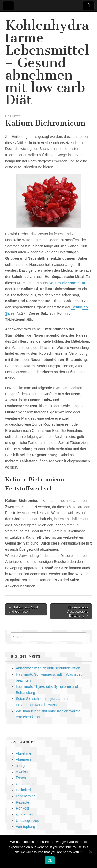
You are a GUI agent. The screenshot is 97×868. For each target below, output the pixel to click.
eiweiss (22, 772)
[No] (91, 852)
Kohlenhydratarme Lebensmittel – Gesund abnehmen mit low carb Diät (47, 63)
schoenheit (25, 814)
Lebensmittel (26, 796)
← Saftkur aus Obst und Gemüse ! (23, 609)
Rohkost (22, 808)
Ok (50, 860)
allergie (22, 766)
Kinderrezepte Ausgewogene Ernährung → (78, 611)
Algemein (23, 759)
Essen (21, 778)
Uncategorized (27, 821)
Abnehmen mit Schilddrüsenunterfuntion (48, 668)
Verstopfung (25, 827)
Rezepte (23, 802)
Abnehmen (25, 753)
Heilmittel (14, 116)
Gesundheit (25, 784)
